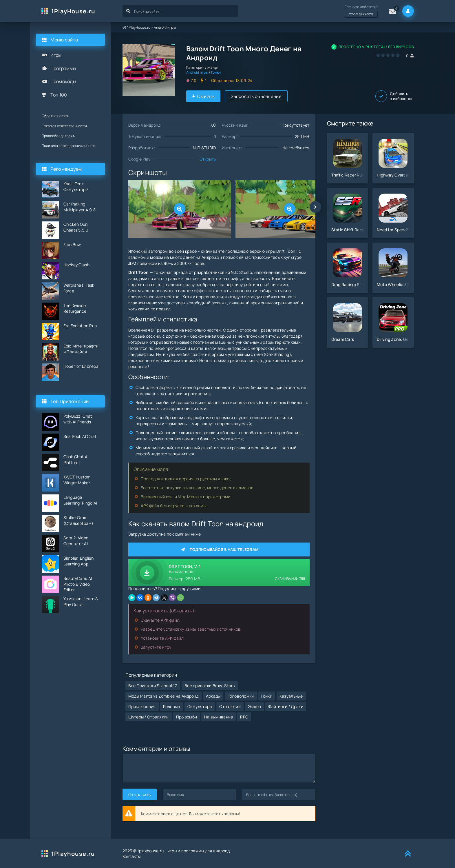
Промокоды (63, 81)
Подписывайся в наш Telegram (219, 549)
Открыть (208, 159)
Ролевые (172, 706)
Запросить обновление (256, 96)
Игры (56, 55)
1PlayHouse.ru (73, 11)
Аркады (213, 696)
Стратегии (230, 706)
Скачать (203, 96)
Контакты (132, 856)
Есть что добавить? (361, 11)
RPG (244, 717)
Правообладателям (59, 136)
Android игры (165, 27)
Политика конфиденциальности (69, 146)
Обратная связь (55, 116)
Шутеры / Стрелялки (149, 717)
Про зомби (187, 717)
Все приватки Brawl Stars (210, 686)
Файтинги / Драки (286, 706)
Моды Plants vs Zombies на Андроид (163, 696)
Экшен (254, 706)
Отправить (140, 795)
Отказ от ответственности (64, 126)
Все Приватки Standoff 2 (153, 686)
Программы (63, 68)
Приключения (142, 706)
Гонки (216, 72)
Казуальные (291, 696)
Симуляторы (200, 706)
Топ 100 (59, 95)
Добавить (394, 96)
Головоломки (241, 696)
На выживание (219, 717)
